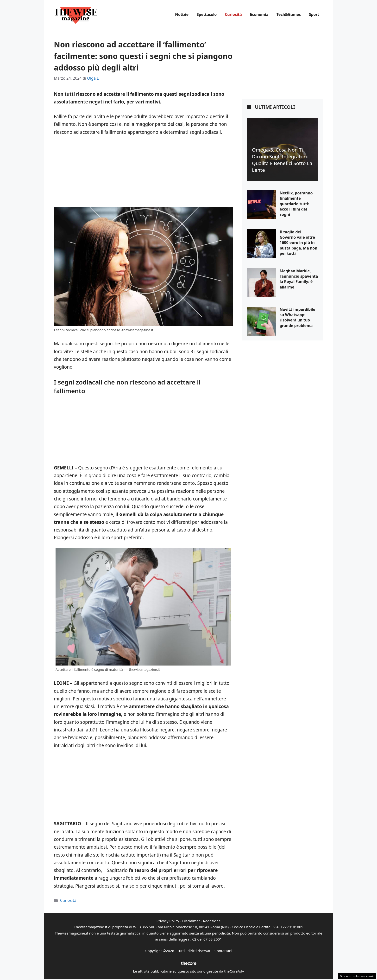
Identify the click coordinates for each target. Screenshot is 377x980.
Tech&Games (289, 14)
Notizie (182, 14)
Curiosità (233, 14)
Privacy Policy (168, 921)
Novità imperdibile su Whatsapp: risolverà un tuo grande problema (297, 317)
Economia (259, 14)
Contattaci (223, 951)
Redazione (212, 921)
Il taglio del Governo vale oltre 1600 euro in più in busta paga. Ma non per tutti (298, 243)
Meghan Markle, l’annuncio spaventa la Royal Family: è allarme (299, 279)
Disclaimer (191, 921)
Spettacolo (207, 14)
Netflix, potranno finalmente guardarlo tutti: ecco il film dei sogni (296, 204)
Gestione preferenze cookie (357, 976)
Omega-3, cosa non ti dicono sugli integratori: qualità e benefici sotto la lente (282, 160)
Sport (314, 14)
